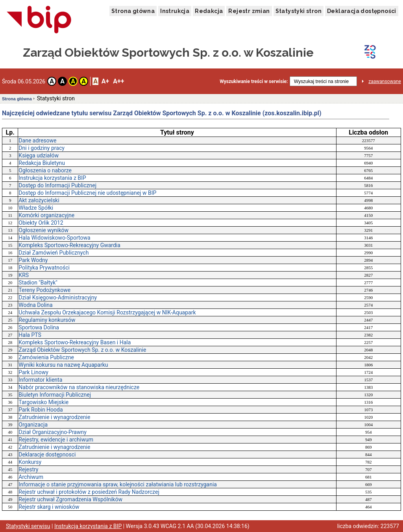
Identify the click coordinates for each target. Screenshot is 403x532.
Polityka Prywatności (44, 268)
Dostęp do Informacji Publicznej (57, 185)
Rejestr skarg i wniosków (49, 507)
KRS (24, 275)
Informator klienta (40, 380)
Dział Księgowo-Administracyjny (58, 297)
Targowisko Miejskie (43, 402)
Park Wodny (33, 260)
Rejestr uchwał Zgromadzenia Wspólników (70, 499)
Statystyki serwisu (28, 526)
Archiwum (31, 477)
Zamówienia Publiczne (46, 357)
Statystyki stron (299, 11)
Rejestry (28, 469)
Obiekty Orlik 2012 (41, 223)
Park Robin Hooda (41, 410)
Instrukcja (175, 11)
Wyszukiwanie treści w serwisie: (254, 81)
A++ (118, 81)
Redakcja (209, 11)
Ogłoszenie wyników (43, 230)
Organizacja (33, 425)
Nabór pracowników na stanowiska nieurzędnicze (79, 387)
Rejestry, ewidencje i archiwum (56, 440)
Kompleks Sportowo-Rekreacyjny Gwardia (69, 245)
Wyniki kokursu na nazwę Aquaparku (63, 365)
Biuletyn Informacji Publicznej (55, 395)
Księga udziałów (39, 155)
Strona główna (133, 11)
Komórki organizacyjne (46, 215)
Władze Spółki (36, 208)
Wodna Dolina (35, 305)
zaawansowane (385, 81)
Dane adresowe (37, 140)
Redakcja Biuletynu (42, 163)
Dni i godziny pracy (42, 148)
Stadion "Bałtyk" (38, 283)
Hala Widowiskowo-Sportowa (54, 238)
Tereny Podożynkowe (44, 290)
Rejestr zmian (249, 11)
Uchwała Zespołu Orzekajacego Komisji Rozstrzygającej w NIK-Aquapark (107, 312)
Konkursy (30, 462)
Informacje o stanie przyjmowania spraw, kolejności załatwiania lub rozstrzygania (118, 484)
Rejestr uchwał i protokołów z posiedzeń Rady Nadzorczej (89, 492)
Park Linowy (33, 372)
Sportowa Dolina (39, 327)
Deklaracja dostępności (362, 11)
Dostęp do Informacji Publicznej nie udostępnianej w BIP (87, 193)
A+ (105, 81)
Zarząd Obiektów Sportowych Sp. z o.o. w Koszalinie (82, 350)
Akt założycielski (39, 200)
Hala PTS (30, 335)
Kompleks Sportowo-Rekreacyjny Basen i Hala (75, 342)
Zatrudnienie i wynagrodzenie (54, 417)
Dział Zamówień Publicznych (54, 253)
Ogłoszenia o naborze (45, 170)
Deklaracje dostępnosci (47, 454)
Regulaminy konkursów (47, 320)
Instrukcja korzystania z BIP (52, 178)
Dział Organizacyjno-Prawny (53, 432)
